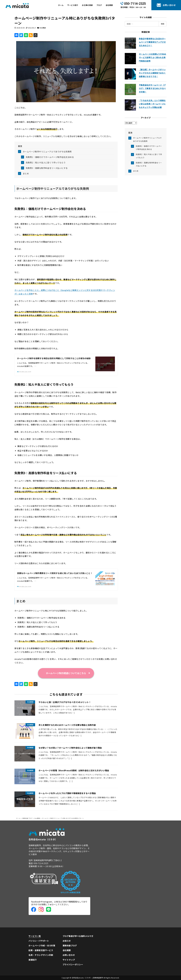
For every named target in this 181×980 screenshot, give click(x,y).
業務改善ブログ (70, 945)
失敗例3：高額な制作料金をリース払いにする (47, 168)
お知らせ (67, 941)
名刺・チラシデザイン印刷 (41, 955)
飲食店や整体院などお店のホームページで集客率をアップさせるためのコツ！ (152, 42)
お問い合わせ (69, 955)
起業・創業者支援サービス (41, 950)
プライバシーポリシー (73, 964)
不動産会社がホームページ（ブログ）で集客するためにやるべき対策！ (152, 88)
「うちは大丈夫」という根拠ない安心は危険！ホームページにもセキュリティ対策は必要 (152, 104)
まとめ (26, 173)
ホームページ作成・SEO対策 (42, 945)
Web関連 (43, 28)
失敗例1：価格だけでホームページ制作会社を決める (50, 157)
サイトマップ (69, 960)
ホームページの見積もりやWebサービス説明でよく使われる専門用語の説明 (153, 57)
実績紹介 (33, 960)
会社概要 (67, 950)
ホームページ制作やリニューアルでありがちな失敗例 (47, 152)
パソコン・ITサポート (39, 941)
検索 (163, 24)
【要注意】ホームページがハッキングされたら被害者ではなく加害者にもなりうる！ (152, 73)
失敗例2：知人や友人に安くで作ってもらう (46, 163)
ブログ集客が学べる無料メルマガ (78, 936)
